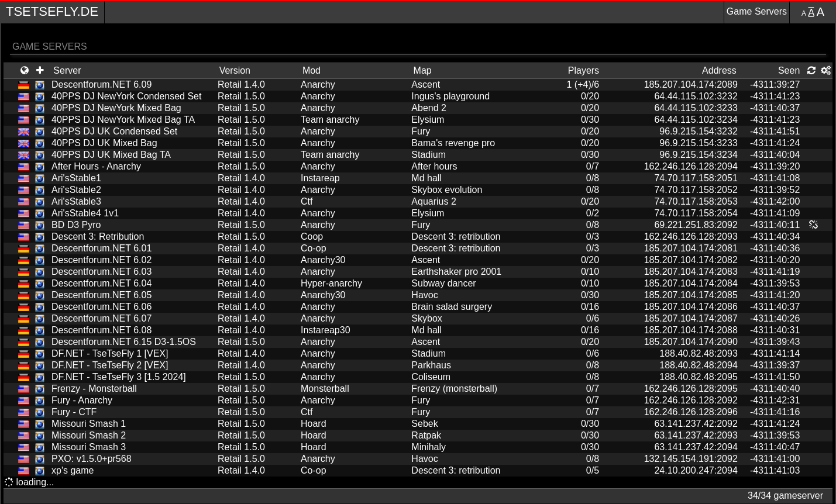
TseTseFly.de (52, 11)
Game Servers (757, 11)
